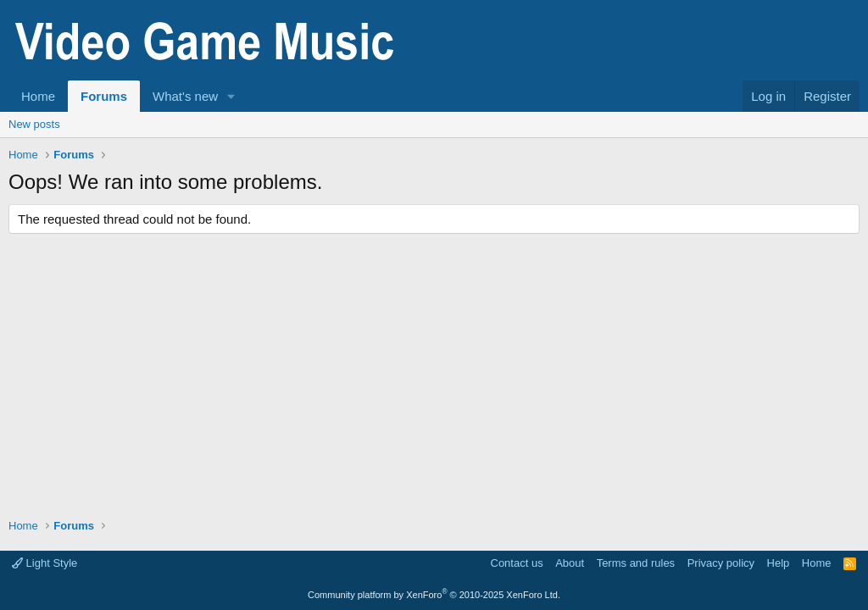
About (570, 563)
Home (38, 96)
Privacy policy (721, 563)
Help (779, 563)
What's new (185, 96)
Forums (104, 96)
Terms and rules (636, 563)
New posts (34, 124)
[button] (231, 96)
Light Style (45, 563)
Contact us (517, 563)
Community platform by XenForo (434, 595)
